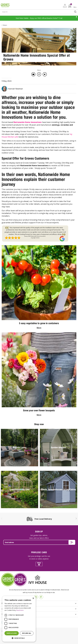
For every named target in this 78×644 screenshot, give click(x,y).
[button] (19, 638)
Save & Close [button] (12, 633)
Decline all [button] (27, 633)
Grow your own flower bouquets (39, 410)
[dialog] (19, 619)
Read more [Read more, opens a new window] (20, 610)
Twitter (45, 74)
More (39, 328)
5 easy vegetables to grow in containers (39, 323)
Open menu (75, 6)
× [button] (33, 598)
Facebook (39, 74)
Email (33, 74)
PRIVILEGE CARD (39, 552)
